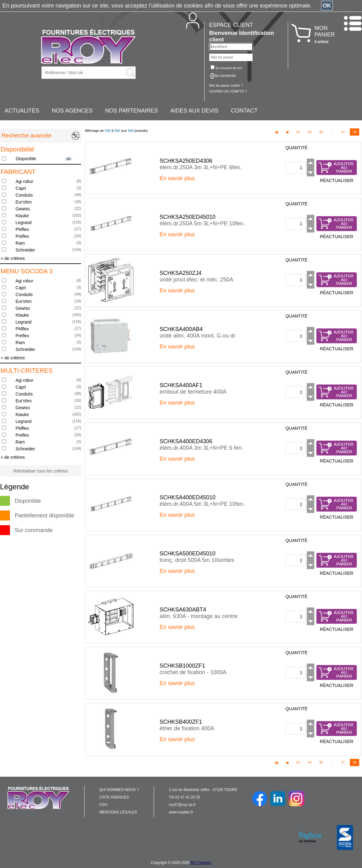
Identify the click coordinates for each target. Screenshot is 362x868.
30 (321, 132)
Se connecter (225, 76)
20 (309, 132)
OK (327, 6)
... (332, 132)
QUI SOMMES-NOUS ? (119, 790)
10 (298, 132)
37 (343, 132)
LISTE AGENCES (114, 797)
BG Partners (201, 863)
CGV (103, 805)
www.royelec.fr (181, 812)
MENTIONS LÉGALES (118, 812)
